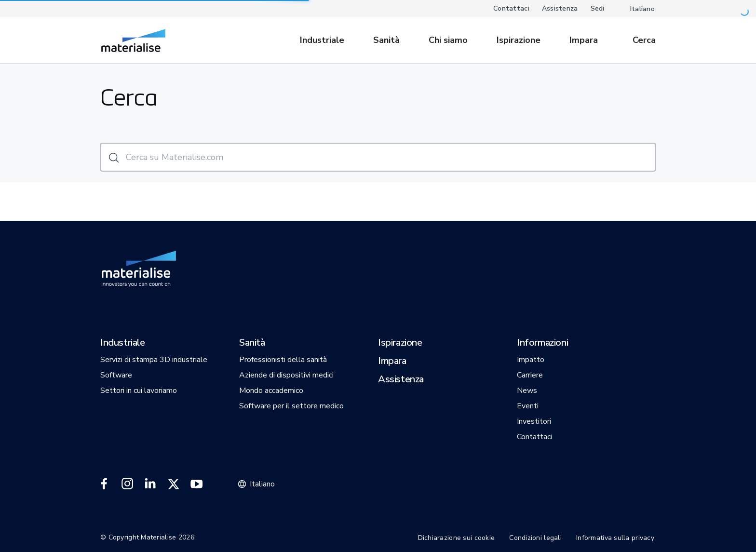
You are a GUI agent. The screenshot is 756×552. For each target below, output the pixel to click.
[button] (123, 343)
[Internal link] (133, 40)
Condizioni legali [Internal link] (535, 538)
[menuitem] (327, 40)
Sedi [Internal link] (598, 8)
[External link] (104, 484)
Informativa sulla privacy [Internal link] (615, 538)
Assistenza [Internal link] (560, 8)
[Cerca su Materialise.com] (378, 157)
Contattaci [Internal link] (511, 8)
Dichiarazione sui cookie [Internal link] (457, 538)
